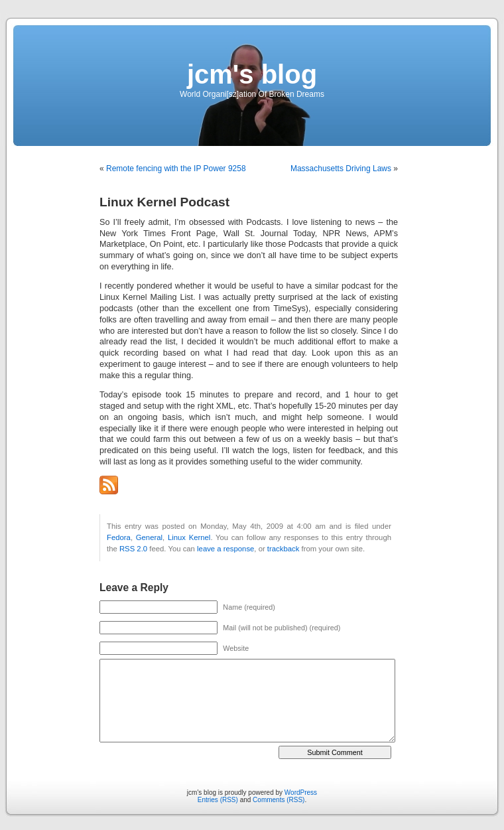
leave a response (225, 549)
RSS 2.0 (133, 549)
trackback (283, 549)
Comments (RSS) (279, 800)
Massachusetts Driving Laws (341, 169)
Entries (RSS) (218, 800)
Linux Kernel (189, 537)
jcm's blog (252, 74)
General (149, 537)
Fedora (119, 537)
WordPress (301, 793)
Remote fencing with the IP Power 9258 (176, 169)
